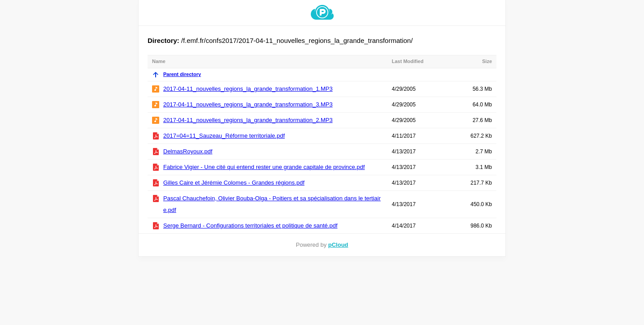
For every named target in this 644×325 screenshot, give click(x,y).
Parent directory (176, 74)
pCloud (338, 245)
